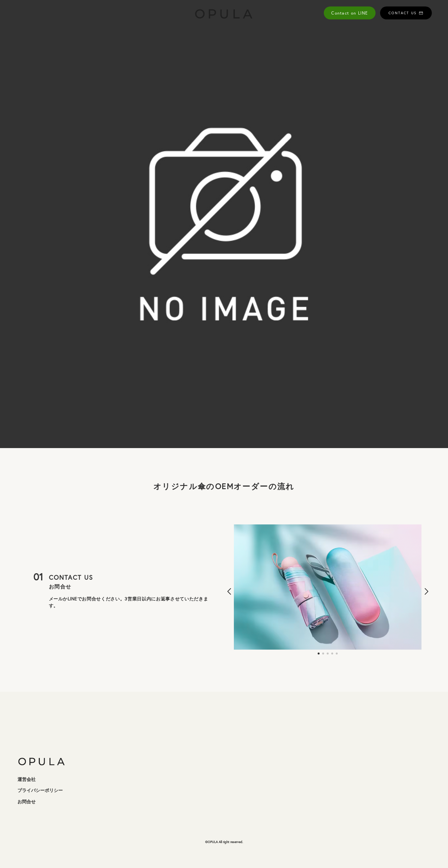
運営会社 (27, 779)
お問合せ (27, 802)
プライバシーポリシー (40, 790)
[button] (229, 592)
